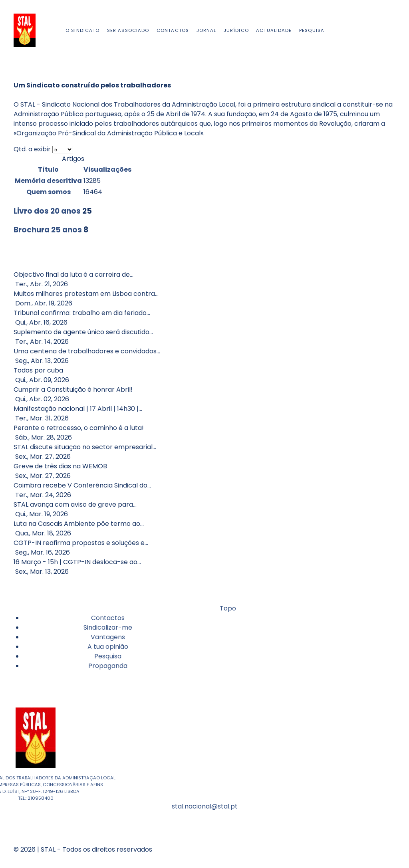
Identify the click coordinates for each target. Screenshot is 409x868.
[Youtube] (390, 30)
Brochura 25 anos (48, 230)
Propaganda (108, 666)
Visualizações (107, 169)
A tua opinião (108, 647)
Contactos (108, 618)
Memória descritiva (48, 181)
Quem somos (49, 192)
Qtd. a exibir (33, 149)
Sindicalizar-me (108, 627)
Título (48, 169)
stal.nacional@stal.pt (205, 806)
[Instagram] (388, 30)
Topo (227, 608)
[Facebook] (387, 30)
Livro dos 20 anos (47, 211)
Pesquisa (108, 656)
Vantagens (108, 637)
